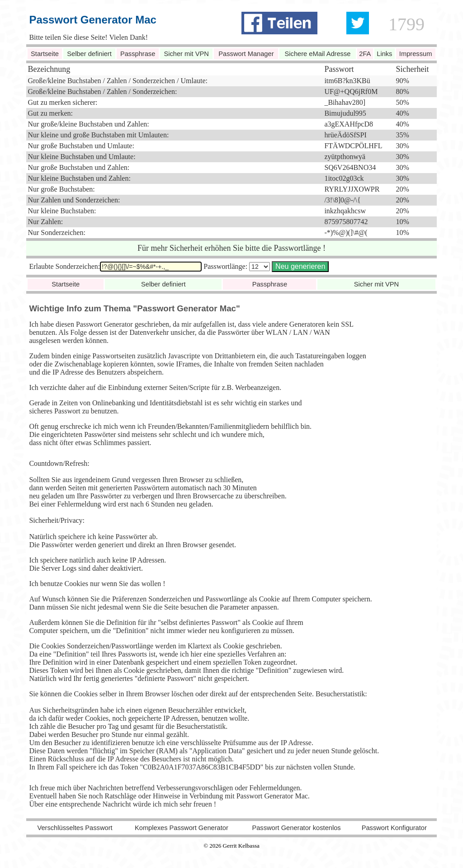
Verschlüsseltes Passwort (75, 828)
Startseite (45, 54)
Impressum (416, 54)
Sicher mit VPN (186, 54)
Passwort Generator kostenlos (296, 828)
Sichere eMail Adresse (318, 54)
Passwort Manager (246, 54)
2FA (365, 54)
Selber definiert (89, 54)
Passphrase (138, 54)
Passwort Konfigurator (394, 828)
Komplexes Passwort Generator (182, 828)
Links (384, 54)
